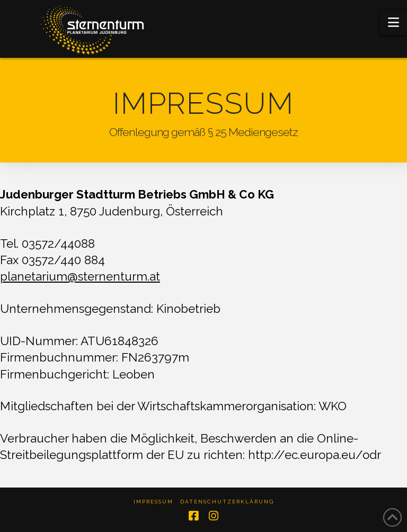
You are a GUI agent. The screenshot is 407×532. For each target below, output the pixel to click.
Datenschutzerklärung (227, 502)
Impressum (153, 502)
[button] (393, 22)
